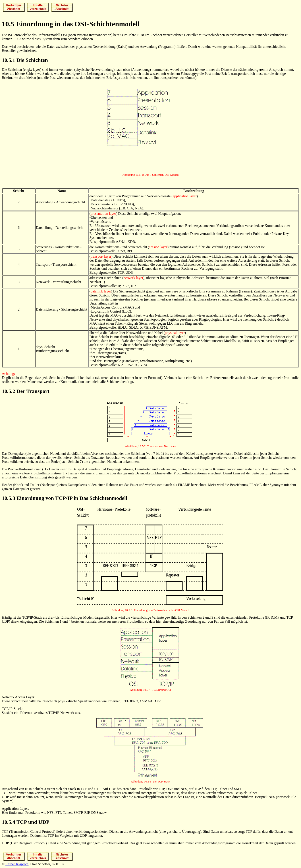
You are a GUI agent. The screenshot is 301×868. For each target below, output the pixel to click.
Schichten (37, 60)
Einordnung (30, 498)
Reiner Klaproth (17, 864)
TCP (22, 822)
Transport (38, 391)
